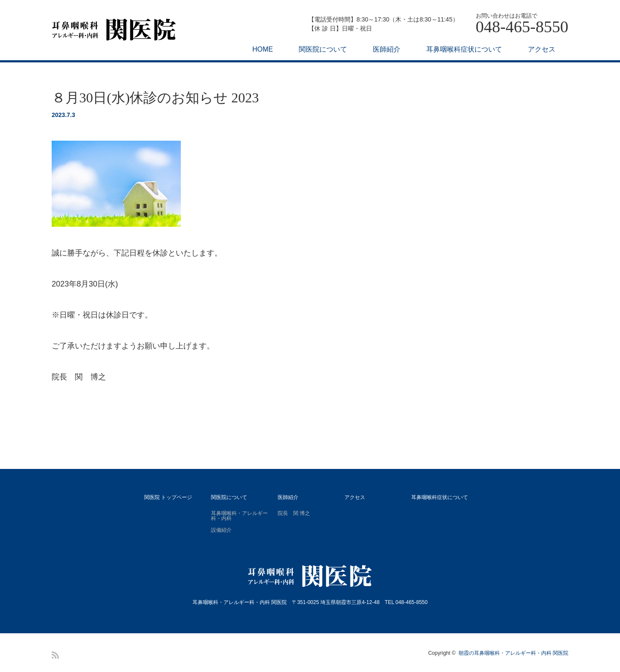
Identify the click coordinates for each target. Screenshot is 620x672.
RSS (55, 655)
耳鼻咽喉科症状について (464, 49)
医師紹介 (387, 49)
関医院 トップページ (168, 497)
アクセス (542, 49)
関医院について (323, 49)
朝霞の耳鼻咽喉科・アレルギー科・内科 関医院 (513, 653)
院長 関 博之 (294, 513)
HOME (263, 49)
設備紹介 (221, 530)
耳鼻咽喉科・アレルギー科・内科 (239, 516)
